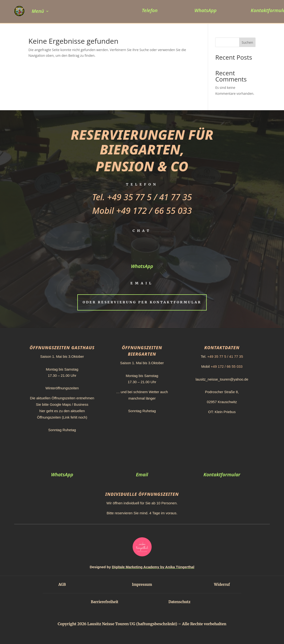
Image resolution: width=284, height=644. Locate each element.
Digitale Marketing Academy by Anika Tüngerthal (153, 567)
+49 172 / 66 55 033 (154, 211)
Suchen (247, 42)
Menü (38, 11)
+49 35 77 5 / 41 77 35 (149, 197)
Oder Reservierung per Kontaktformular (142, 302)
